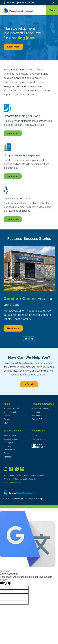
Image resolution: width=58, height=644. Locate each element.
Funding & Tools (38, 419)
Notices (7, 416)
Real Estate (37, 416)
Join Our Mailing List (12, 483)
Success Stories (13, 430)
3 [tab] (32, 339)
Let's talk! (29, 385)
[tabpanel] (29, 289)
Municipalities (9, 450)
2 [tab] (29, 339)
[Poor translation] (8, 583)
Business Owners (11, 439)
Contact (35, 435)
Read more (13, 329)
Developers (8, 443)
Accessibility (9, 476)
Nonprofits (8, 457)
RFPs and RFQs (11, 479)
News (6, 423)
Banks (6, 453)
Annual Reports (10, 412)
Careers (7, 419)
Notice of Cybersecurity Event (21, 3)
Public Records (38, 476)
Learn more (13, 47)
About (7, 404)
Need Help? (38, 430)
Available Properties (29, 479)
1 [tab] (26, 339)
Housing (7, 446)
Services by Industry (40, 409)
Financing (36, 412)
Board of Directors (11, 409)
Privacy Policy (23, 476)
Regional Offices (39, 439)
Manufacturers (10, 435)
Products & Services (43, 404)
